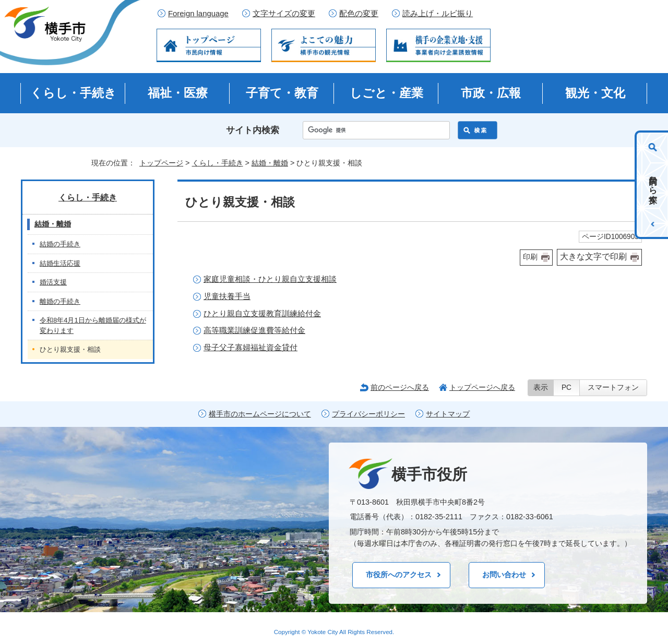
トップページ (161, 163)
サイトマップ (448, 414)
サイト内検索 (253, 130)
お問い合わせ (504, 575)
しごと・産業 (386, 93)
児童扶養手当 (227, 296)
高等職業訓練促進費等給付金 (254, 330)
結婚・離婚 (270, 163)
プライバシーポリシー (368, 414)
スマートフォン (613, 387)
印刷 (530, 257)
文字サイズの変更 (284, 14)
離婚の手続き (60, 301)
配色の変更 (359, 14)
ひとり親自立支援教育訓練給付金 (262, 313)
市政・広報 (491, 93)
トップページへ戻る (482, 387)
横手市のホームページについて (260, 414)
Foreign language (198, 14)
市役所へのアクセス (399, 575)
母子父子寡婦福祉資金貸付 (250, 347)
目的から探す (653, 185)
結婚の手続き (60, 244)
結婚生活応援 (60, 263)
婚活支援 (53, 282)
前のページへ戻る (400, 387)
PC (566, 387)
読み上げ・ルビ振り (438, 14)
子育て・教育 (282, 93)
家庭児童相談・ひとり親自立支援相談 (270, 279)
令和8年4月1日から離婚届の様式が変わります (93, 325)
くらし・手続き (73, 93)
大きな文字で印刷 (593, 257)
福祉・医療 (178, 93)
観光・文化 (595, 93)
